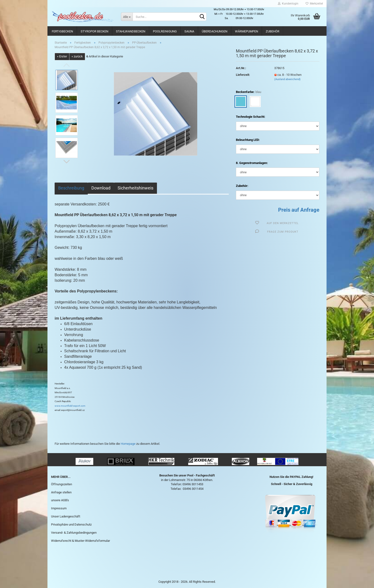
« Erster (62, 56)
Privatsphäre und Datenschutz (71, 524)
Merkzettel (314, 4)
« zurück (77, 56)
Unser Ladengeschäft (66, 516)
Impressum (59, 508)
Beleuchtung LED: (248, 140)
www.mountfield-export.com (70, 406)
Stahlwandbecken (131, 31)
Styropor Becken (94, 31)
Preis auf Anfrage (299, 210)
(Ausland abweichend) (287, 79)
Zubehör (273, 31)
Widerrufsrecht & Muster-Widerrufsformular (81, 541)
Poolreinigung (165, 31)
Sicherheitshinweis (135, 188)
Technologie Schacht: (251, 117)
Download (101, 188)
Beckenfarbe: (249, 92)
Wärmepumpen (247, 31)
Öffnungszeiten (62, 484)
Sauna (189, 31)
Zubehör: (242, 186)
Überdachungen (215, 31)
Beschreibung (71, 188)
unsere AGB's (60, 500)
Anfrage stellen (61, 492)
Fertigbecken (62, 31)
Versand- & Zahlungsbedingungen (74, 533)
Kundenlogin (288, 4)
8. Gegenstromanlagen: (252, 163)
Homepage (128, 444)
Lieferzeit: (243, 75)
